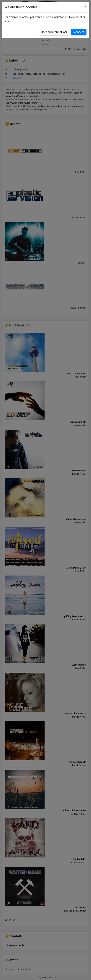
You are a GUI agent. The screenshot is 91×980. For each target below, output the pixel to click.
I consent (79, 32)
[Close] (85, 7)
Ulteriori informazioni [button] (54, 32)
